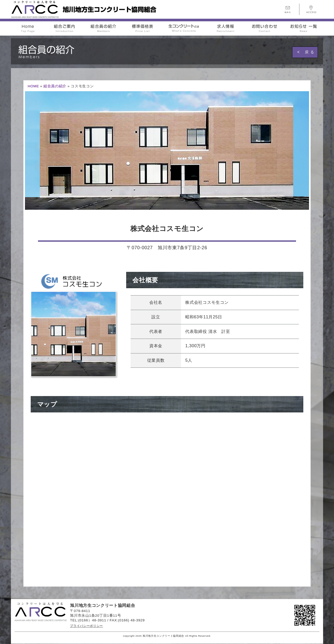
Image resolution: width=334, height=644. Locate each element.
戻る (310, 52)
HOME (33, 86)
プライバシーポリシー (86, 626)
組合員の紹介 (55, 86)
